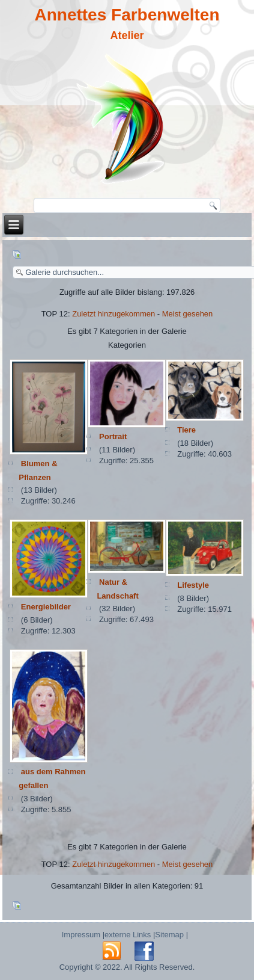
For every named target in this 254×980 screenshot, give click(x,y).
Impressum (81, 935)
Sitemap (169, 935)
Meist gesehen (188, 314)
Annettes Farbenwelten (127, 15)
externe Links (128, 935)
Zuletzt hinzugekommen (113, 314)
